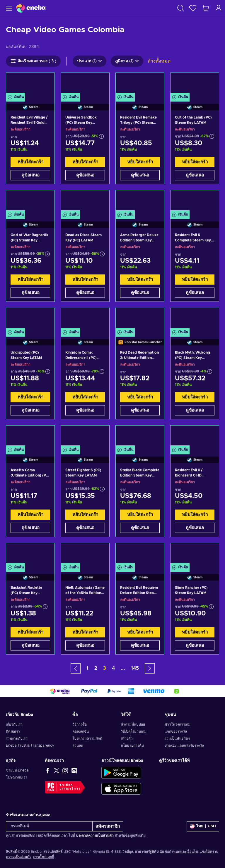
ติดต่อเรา (13, 731)
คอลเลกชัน (81, 731)
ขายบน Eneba (17, 770)
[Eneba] (31, 8)
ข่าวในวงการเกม (178, 724)
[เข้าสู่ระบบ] (219, 8)
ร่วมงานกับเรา (17, 738)
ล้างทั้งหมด (159, 61)
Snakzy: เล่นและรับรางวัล (184, 745)
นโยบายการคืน (132, 745)
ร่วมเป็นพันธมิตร (177, 738)
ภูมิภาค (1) (127, 61)
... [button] (123, 668)
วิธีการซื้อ (80, 724)
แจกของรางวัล (176, 731)
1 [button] (87, 668)
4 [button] (113, 668)
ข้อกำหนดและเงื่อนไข (181, 852)
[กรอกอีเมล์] (49, 826)
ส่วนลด (78, 745)
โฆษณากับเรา (17, 777)
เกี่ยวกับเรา (14, 724)
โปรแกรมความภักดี (87, 738)
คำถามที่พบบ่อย (133, 724)
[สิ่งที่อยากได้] (193, 8)
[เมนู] (8, 8)
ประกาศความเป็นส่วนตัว (95, 836)
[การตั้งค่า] (203, 826)
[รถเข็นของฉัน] (206, 8)
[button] (76, 668)
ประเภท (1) (90, 61)
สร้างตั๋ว (127, 738)
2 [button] (96, 668)
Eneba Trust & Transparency (30, 745)
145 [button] (135, 668)
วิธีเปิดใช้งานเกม (134, 731)
